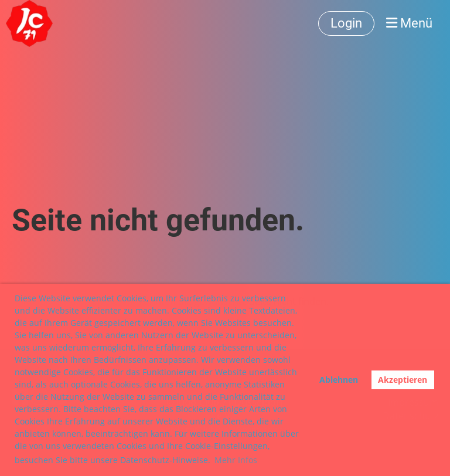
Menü (409, 23)
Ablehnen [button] (339, 380)
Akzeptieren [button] (403, 380)
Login (346, 23)
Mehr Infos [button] (236, 460)
